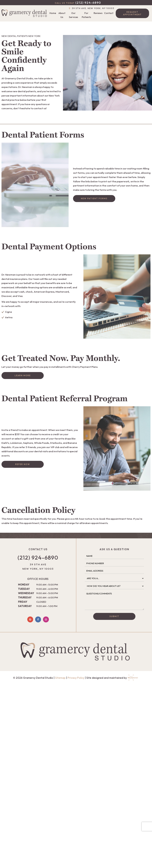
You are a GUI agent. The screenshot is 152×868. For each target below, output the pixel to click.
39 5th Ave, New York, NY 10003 (91, 8)
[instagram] (46, 619)
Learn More (23, 375)
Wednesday (26, 593)
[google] (30, 619)
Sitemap (60, 678)
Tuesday (24, 589)
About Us (62, 15)
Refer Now (23, 464)
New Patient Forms (94, 198)
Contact (109, 13)
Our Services (73, 15)
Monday (24, 585)
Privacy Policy (76, 678)
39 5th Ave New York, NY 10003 (38, 567)
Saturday (25, 606)
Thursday (25, 597)
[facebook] (38, 619)
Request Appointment (132, 13)
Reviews (98, 13)
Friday (23, 602)
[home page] (25, 13)
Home (53, 13)
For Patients (86, 15)
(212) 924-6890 (78, 3)
